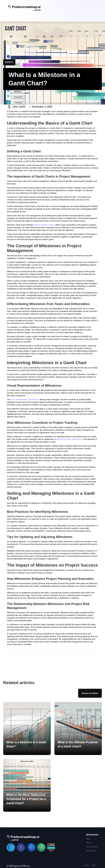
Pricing (89, 843)
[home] (24, 8)
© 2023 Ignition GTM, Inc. (18, 866)
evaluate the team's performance (69, 439)
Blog (88, 839)
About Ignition (92, 847)
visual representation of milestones (25, 399)
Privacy (87, 865)
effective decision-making (44, 225)
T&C (94, 865)
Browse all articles (90, 693)
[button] (93, 8)
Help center (91, 851)
